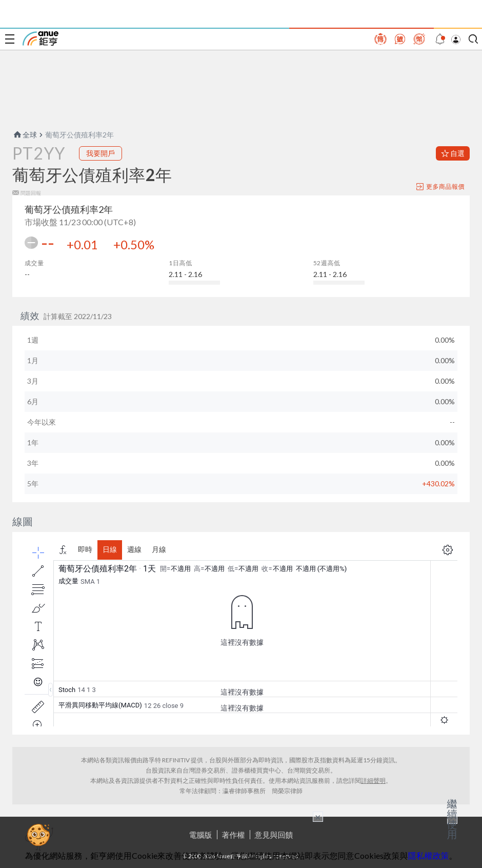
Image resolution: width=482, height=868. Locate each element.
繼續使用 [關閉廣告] (452, 819)
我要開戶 (101, 153)
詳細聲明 (373, 781)
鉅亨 (41, 38)
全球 (25, 135)
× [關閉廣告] (318, 817)
